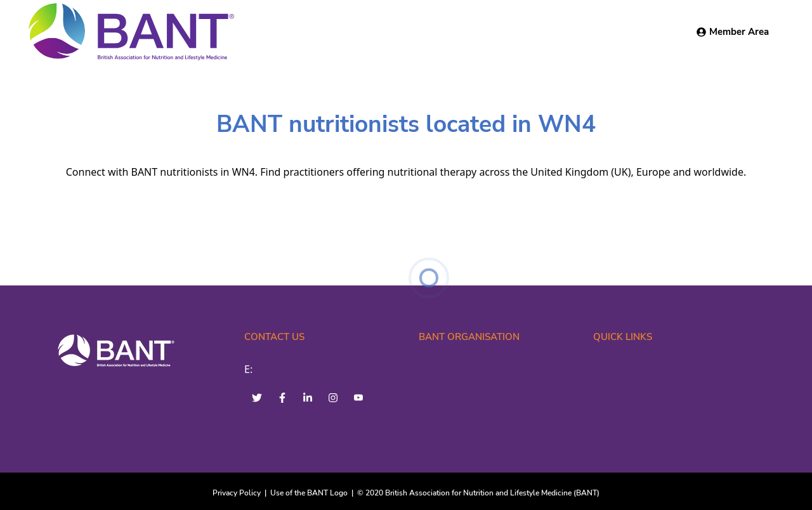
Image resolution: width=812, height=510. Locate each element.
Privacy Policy (237, 493)
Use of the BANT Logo (309, 493)
